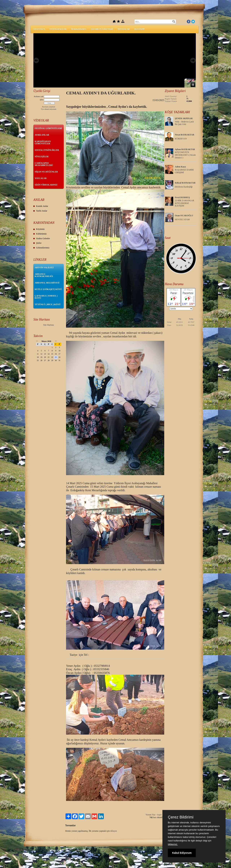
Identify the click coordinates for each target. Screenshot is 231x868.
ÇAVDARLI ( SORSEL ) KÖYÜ (46, 297)
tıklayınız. (173, 844)
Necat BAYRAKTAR (185, 135)
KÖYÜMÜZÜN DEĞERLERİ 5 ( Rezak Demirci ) (185, 155)
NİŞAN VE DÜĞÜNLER (46, 172)
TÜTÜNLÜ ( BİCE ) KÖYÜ (48, 304)
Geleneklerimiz (43, 248)
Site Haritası (49, 325)
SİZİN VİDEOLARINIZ (46, 185)
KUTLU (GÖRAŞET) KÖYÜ (48, 289)
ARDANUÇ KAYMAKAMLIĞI (44, 275)
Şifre (42, 100)
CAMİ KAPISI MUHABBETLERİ (44, 164)
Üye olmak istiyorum (49, 109)
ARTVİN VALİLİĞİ (44, 268)
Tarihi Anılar (42, 211)
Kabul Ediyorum (182, 853)
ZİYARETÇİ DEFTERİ (102, 29)
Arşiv (159, 815)
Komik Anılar (42, 206)
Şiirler (39, 243)
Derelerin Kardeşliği (184, 187)
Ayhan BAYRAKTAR (185, 149)
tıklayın (114, 831)
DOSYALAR (124, 29)
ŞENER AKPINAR (184, 118)
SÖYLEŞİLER (42, 157)
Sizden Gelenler (43, 238)
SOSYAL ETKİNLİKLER (47, 150)
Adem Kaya (180, 167)
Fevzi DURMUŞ (182, 197)
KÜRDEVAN (181, 139)
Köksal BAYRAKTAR (185, 183)
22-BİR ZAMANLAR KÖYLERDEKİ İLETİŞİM (185, 203)
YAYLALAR (41, 178)
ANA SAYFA (39, 29)
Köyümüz (40, 229)
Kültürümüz (41, 234)
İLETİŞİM (140, 29)
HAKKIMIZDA (79, 29)
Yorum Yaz (150, 815)
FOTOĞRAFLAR (58, 29)
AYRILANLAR (42, 135)
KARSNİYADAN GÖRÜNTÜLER (43, 142)
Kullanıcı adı (39, 96)
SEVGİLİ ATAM (182, 219)
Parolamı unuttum (49, 107)
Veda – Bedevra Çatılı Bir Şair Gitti (184, 123)
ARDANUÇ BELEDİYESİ (47, 283)
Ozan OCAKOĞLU (184, 216)
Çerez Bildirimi (181, 817)
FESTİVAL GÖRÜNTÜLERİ (48, 128)
